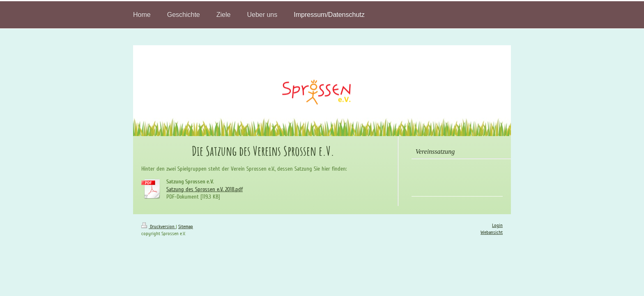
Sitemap (186, 227)
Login (497, 225)
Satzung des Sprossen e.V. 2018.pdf (205, 189)
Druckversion (159, 227)
